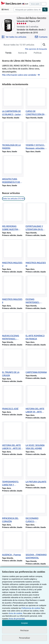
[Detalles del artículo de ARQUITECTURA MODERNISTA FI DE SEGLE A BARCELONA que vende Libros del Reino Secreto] (13, 170)
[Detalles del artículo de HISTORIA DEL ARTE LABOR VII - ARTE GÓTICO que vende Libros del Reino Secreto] (36, 399)
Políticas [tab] (38, 53)
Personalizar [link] (25, 638)
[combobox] (28, 9)
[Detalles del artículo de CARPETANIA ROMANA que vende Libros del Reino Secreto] (36, 361)
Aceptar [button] (25, 623)
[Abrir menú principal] (6, 9)
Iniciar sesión (35, 4)
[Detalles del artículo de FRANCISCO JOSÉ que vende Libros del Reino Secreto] (13, 398)
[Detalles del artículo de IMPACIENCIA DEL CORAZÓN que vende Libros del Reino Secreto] (13, 509)
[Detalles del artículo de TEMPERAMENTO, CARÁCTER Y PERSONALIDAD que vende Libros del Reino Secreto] (13, 472)
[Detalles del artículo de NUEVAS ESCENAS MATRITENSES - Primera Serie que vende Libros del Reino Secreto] (13, 326)
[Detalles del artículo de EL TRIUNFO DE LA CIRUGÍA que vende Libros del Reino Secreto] (13, 363)
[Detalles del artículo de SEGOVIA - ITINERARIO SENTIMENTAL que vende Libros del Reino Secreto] (36, 545)
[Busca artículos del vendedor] (19, 45)
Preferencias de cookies (31, 608)
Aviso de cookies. (16, 613)
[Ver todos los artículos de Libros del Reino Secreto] (14, 37)
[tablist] (23, 53)
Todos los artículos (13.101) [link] (14, 199)
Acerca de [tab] (23, 53)
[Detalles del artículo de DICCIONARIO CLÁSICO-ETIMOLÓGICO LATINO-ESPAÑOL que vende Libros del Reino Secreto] (36, 509)
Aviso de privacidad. (17, 619)
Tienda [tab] (8, 53)
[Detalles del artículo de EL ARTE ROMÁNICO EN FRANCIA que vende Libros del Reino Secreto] (36, 326)
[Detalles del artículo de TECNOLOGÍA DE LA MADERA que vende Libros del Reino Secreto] (13, 136)
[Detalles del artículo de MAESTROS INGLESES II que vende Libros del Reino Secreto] (13, 290)
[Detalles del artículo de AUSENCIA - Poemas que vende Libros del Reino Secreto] (13, 544)
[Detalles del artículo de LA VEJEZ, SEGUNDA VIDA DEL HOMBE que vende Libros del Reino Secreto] (36, 436)
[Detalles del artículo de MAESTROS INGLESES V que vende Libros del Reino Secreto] (13, 253)
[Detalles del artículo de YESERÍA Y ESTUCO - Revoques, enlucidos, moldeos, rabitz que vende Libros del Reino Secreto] (36, 136)
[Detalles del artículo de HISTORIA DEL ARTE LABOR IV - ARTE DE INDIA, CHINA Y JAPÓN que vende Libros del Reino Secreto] (13, 436)
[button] (44, 45)
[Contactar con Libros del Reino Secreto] (41, 37)
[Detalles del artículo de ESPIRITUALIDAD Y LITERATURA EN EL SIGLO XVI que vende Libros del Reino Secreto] (36, 217)
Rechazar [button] (24, 630)
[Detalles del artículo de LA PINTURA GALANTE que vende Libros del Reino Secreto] (36, 471)
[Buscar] (45, 9)
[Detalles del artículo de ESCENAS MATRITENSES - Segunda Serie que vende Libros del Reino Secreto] (36, 290)
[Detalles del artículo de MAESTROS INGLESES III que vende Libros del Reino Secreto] (36, 253)
